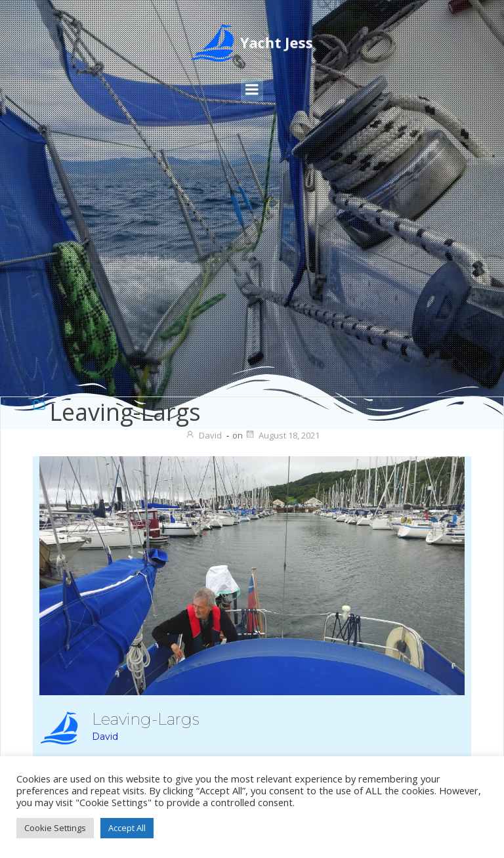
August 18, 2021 (282, 435)
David (203, 435)
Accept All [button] (127, 828)
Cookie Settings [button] (55, 828)
